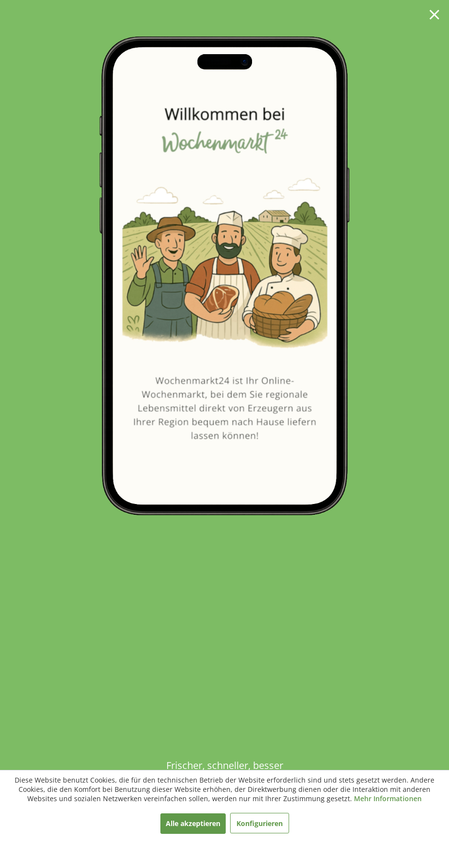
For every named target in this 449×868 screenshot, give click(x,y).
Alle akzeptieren (193, 823)
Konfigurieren (260, 823)
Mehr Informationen (388, 798)
